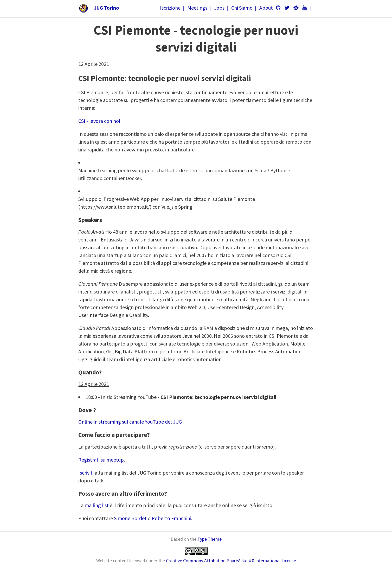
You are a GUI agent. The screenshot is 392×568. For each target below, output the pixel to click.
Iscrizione (170, 8)
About (266, 8)
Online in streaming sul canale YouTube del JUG (130, 422)
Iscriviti (86, 473)
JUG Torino (107, 8)
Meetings (197, 8)
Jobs (219, 8)
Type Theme (210, 539)
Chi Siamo (242, 8)
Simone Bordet (130, 518)
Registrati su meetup (101, 460)
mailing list (97, 505)
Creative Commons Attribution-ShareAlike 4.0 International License (231, 561)
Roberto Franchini (171, 518)
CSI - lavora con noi (99, 121)
